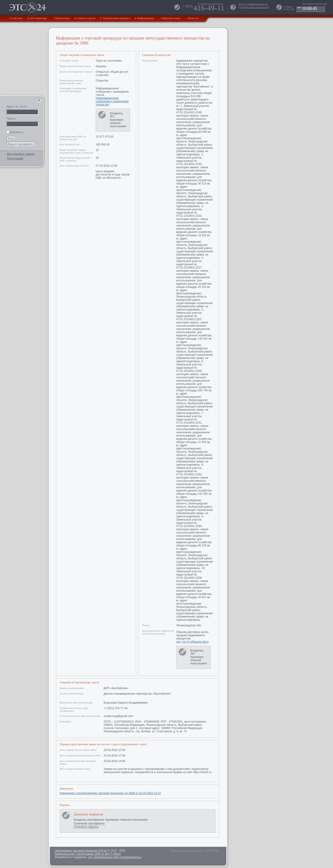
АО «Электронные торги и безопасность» (115, 857)
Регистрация (15, 158)
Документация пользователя (254, 7)
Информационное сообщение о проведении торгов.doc (112, 101)
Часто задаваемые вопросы (253, 4)
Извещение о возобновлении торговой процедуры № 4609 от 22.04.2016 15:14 (110, 793)
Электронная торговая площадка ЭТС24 (81, 851)
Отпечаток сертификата (89, 823)
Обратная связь (171, 18)
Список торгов (86, 18)
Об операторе (39, 18)
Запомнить (15, 132)
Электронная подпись (116, 18)
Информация (146, 18)
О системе (16, 18)
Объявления (62, 18)
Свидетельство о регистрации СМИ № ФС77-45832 (88, 854)
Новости (193, 18)
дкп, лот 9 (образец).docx (192, 642)
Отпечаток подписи (86, 827)
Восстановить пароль (21, 154)
